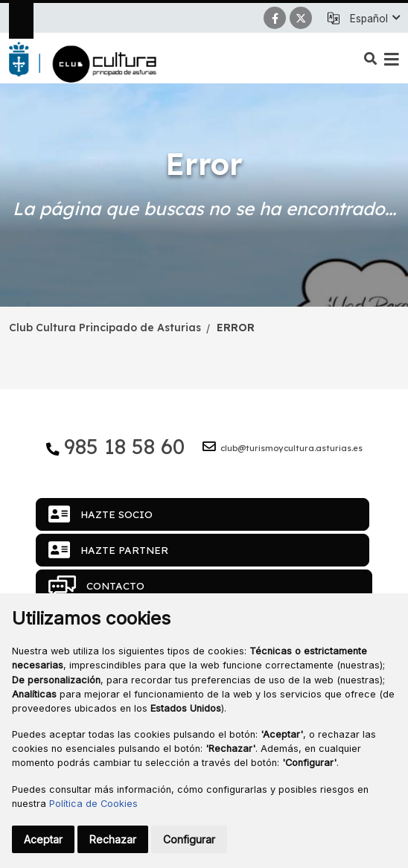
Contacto (96, 586)
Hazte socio (101, 514)
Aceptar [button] (43, 839)
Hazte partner (108, 550)
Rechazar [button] (113, 839)
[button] (374, 19)
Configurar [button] (189, 839)
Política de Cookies (93, 804)
